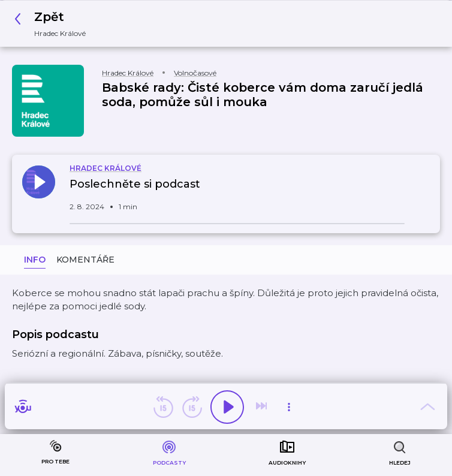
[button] (53, 24)
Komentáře (85, 260)
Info (35, 260)
